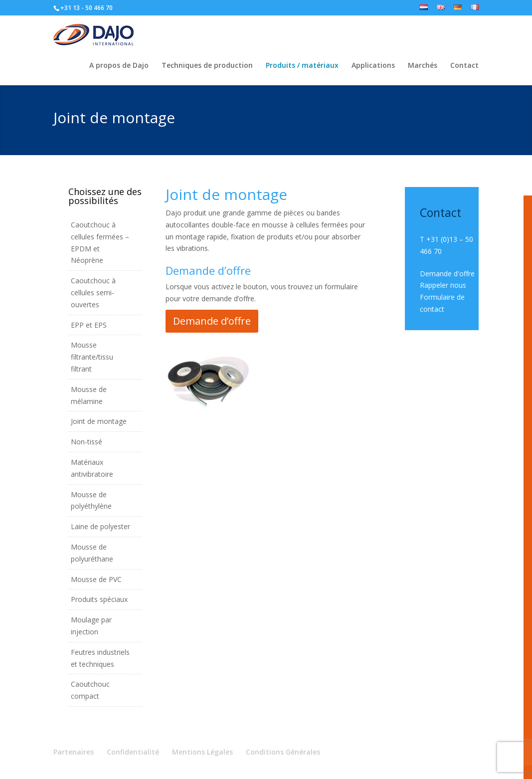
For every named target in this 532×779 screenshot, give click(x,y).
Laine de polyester (100, 526)
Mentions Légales (202, 752)
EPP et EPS (89, 325)
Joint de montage (99, 421)
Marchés (423, 66)
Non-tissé (87, 442)
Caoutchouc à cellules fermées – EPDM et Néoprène (100, 242)
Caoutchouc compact (90, 690)
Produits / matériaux (302, 66)
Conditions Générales (283, 752)
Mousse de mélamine (89, 395)
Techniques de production (207, 66)
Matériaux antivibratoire (92, 468)
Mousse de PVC (96, 579)
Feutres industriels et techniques (100, 658)
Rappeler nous (443, 285)
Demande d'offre (447, 274)
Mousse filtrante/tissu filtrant (92, 357)
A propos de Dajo (119, 66)
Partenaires (74, 752)
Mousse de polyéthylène (91, 500)
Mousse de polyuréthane (92, 553)
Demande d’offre (212, 321)
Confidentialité (133, 752)
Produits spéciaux (99, 599)
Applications (373, 66)
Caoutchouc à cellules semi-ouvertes (93, 292)
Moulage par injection (91, 626)
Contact (464, 66)
